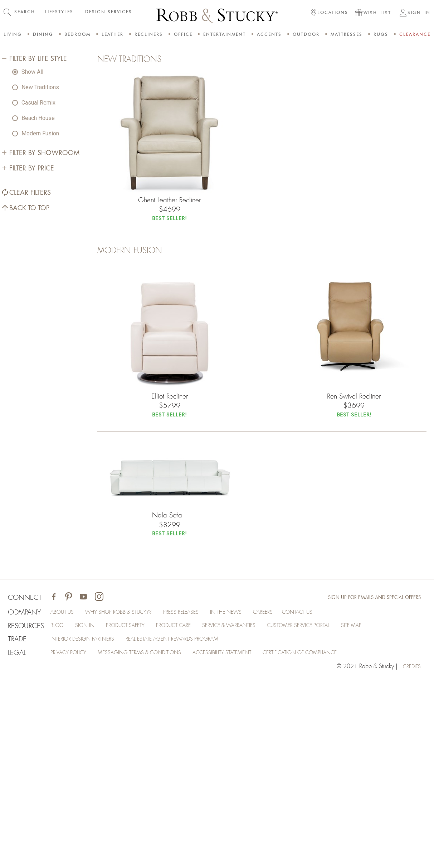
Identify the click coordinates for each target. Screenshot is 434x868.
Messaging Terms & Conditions (152, 841)
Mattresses (347, 34)
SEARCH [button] (25, 12)
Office (183, 34)
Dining (43, 34)
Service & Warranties (250, 812)
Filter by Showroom (44, 327)
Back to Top (29, 382)
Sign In (90, 812)
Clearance (415, 34)
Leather (113, 34)
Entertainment (225, 34)
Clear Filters (29, 367)
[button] (330, 13)
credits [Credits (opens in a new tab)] (411, 855)
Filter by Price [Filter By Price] (31, 342)
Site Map (386, 812)
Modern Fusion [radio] (40, 307)
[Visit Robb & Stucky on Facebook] (55, 783)
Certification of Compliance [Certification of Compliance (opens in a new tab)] (330, 841)
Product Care (188, 812)
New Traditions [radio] (40, 261)
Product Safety (134, 812)
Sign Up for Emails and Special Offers (371, 782)
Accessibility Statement (243, 841)
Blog (60, 812)
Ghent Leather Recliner (169, 385)
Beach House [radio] (38, 292)
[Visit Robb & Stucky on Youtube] (85, 783)
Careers (290, 798)
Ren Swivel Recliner (354, 585)
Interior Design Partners (89, 826)
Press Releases (200, 798)
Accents (269, 34)
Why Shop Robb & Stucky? (130, 798)
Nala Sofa (169, 708)
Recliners (149, 34)
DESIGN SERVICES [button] (109, 12)
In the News (249, 798)
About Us (67, 798)
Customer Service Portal (328, 812)
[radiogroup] (53, 276)
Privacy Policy (73, 841)
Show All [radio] (32, 245)
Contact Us (330, 798)
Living (13, 34)
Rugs (381, 34)
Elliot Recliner (169, 585)
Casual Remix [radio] (38, 276)
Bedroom (77, 34)
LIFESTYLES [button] (59, 12)
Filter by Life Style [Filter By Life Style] (37, 232)
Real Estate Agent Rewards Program (188, 826)
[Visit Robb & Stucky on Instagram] (101, 783)
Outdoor (306, 34)
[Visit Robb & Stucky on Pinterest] (70, 783)
